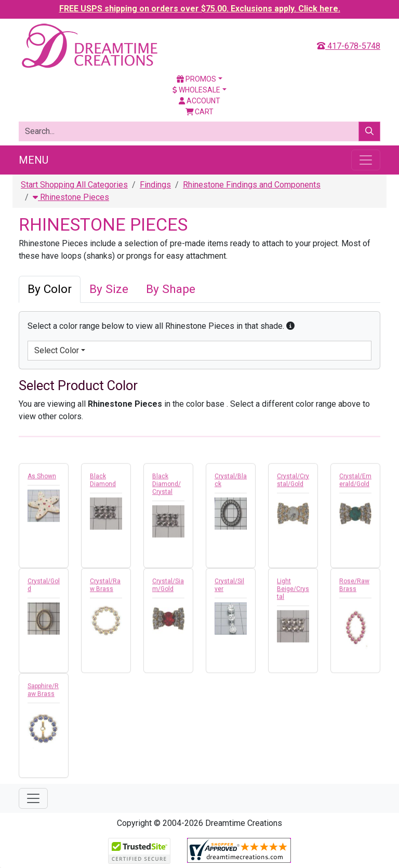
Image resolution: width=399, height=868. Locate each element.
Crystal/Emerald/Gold (355, 482)
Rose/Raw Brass (354, 587)
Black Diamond (103, 482)
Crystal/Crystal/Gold (293, 482)
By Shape (171, 289)
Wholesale (196, 90)
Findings (155, 185)
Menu (34, 160)
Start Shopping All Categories (74, 185)
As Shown (42, 478)
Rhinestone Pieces (71, 197)
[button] (290, 326)
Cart (200, 112)
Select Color (57, 350)
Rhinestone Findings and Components (252, 185)
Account (199, 101)
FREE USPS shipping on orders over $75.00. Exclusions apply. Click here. (200, 9)
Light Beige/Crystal (293, 591)
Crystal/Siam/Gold (168, 587)
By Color (50, 289)
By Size (109, 289)
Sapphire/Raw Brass (43, 692)
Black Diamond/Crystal (167, 486)
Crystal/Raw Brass (105, 587)
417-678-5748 (349, 46)
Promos (196, 79)
